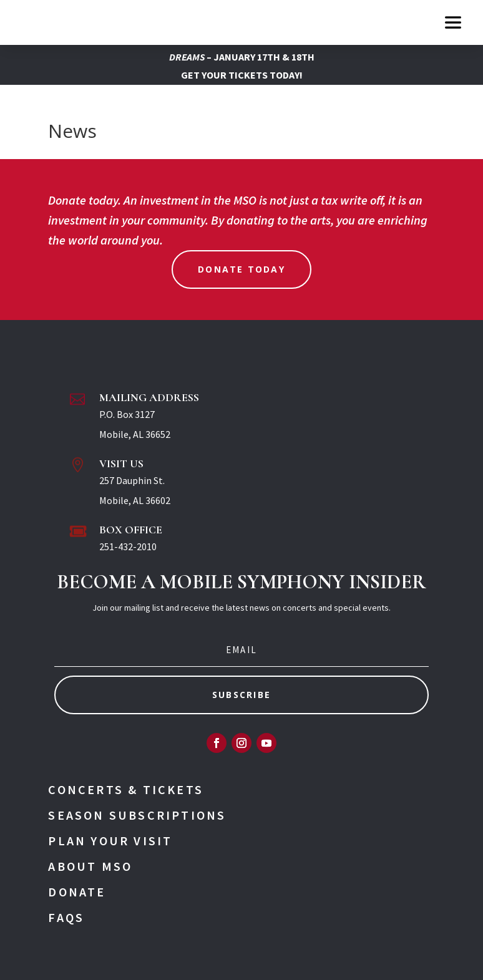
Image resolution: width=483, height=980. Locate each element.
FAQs (66, 917)
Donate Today (241, 269)
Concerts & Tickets (126, 789)
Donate (77, 892)
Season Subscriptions (137, 815)
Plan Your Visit (110, 841)
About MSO (90, 866)
